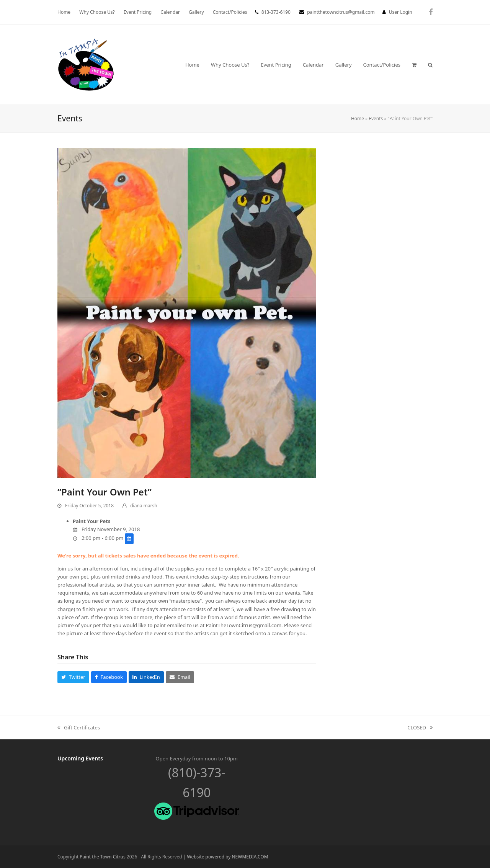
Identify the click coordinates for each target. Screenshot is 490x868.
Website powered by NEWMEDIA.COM (228, 857)
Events (376, 119)
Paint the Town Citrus (102, 857)
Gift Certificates (79, 728)
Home (358, 119)
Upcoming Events (80, 758)
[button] (414, 65)
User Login (401, 12)
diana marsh (144, 506)
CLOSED (420, 728)
